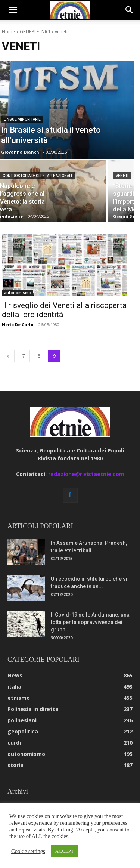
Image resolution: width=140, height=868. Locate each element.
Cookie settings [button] (28, 851)
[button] (13, 10)
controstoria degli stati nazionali (37, 176)
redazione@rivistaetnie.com (86, 474)
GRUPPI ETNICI (35, 32)
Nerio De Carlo (18, 325)
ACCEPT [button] (65, 851)
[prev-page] (8, 356)
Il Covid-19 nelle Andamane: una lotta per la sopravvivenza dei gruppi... (90, 622)
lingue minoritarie (22, 119)
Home (8, 32)
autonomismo (18, 293)
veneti (122, 176)
